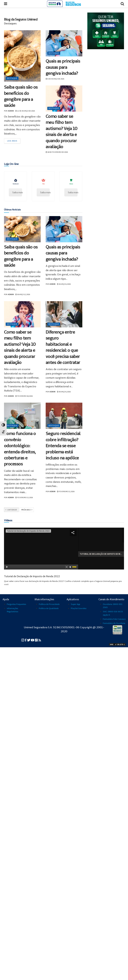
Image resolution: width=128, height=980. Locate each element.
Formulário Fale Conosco (114, 619)
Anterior (11, 510)
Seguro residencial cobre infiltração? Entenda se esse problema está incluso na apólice (63, 446)
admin (11, 111)
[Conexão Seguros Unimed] (37, 640)
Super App (75, 604)
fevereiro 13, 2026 (24, 498)
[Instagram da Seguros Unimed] (23, 640)
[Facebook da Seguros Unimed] (26, 640)
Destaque (12, 78)
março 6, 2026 (64, 284)
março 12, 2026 (23, 294)
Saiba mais (17, 192)
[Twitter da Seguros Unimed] (29, 640)
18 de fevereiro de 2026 (57, 152)
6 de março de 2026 (55, 79)
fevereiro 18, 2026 (24, 396)
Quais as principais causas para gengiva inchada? (63, 67)
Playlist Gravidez (79, 608)
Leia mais (12, 141)
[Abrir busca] (122, 4)
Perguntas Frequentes (16, 604)
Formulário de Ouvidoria (114, 623)
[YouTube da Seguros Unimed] (33, 640)
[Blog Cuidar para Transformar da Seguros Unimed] (40, 640)
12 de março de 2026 (25, 111)
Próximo (27, 510)
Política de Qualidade (49, 608)
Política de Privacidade (49, 604)
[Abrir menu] (6, 4)
